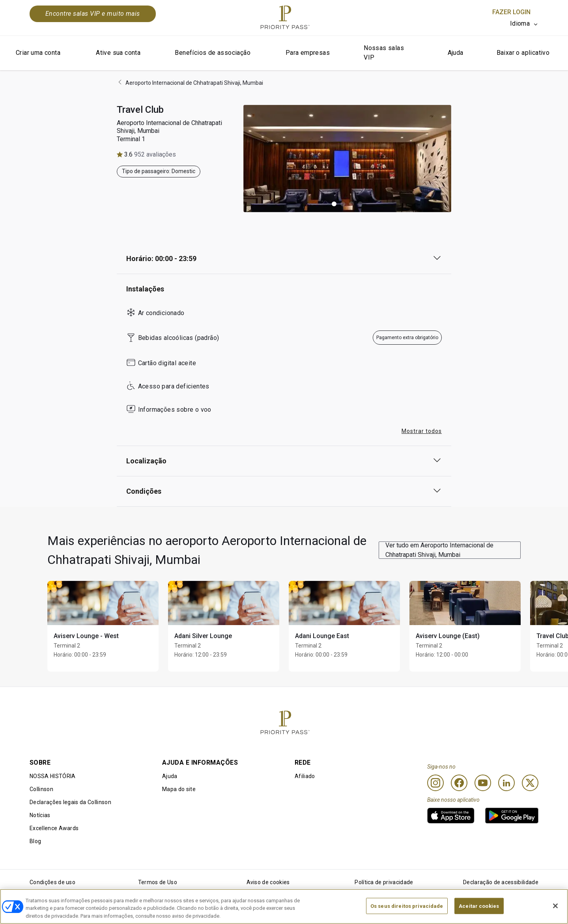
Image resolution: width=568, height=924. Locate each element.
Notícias (40, 815)
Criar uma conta (38, 53)
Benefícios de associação (213, 53)
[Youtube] (483, 783)
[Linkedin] (506, 783)
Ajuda (456, 53)
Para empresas (308, 53)
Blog (35, 841)
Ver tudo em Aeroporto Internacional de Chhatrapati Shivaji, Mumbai (439, 550)
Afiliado (305, 776)
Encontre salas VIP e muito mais (93, 14)
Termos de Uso (158, 882)
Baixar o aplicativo (523, 53)
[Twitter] (530, 783)
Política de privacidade (384, 882)
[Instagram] (435, 783)
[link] (451, 816)
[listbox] (524, 24)
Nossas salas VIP (384, 53)
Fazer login (511, 12)
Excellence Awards (54, 828)
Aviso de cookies (268, 882)
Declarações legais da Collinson (70, 802)
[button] (334, 204)
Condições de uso (52, 882)
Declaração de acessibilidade (501, 882)
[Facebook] (459, 783)
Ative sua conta (118, 53)
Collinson (41, 789)
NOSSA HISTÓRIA (52, 776)
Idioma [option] (520, 23)
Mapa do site (179, 789)
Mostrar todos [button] (422, 431)
